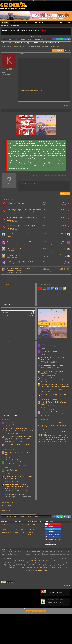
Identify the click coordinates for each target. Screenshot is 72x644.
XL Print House (5, 508)
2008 (39, 423)
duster (55, 429)
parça (63, 437)
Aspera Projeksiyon (6, 513)
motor (40, 437)
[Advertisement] (54, 517)
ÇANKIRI (43, 348)
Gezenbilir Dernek (20, 546)
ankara (50, 423)
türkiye (40, 441)
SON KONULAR (7, 419)
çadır (48, 425)
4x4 (43, 423)
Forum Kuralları (32, 544)
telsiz (65, 439)
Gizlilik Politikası (33, 549)
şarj (47, 439)
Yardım (30, 554)
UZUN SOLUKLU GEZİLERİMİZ (49, 363)
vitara (45, 441)
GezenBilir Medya (42, 590)
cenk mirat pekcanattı (45, 427)
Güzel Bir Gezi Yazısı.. (16, 255)
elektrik (60, 429)
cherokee (56, 427)
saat (43, 439)
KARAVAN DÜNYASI (24, 22)
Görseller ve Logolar (6, 551)
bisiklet (44, 425)
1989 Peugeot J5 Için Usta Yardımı (52, 412)
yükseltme (63, 441)
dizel (46, 429)
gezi (46, 432)
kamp (65, 432)
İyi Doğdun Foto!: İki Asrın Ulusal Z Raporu (55, 394)
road (67, 437)
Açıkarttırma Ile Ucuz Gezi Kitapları (21, 242)
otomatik (57, 437)
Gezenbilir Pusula (20, 544)
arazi (39, 425)
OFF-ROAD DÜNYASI (41, 22)
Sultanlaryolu (10, 273)
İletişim (3, 554)
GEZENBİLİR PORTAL (22, 1)
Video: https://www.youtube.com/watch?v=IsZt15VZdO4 (33, 91)
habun (9, 238)
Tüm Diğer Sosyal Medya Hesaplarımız (55, 561)
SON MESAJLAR (42, 342)
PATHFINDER (9, 474)
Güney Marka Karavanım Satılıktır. (52, 372)
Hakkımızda (5, 544)
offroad (51, 437)
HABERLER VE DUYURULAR (49, 399)
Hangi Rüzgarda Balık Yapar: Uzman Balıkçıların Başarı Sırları (17, 463)
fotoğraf (66, 429)
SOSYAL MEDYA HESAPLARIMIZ (59, 1)
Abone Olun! (54, 564)
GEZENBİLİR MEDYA (45, 1)
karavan (42, 435)
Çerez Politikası (32, 551)
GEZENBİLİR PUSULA (10, 1)
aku (46, 423)
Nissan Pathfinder (11, 470)
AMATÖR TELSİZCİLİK (47, 409)
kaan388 (16, 46)
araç (61, 423)
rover (39, 439)
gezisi (50, 432)
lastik (49, 435)
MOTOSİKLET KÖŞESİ (47, 381)
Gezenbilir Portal (20, 551)
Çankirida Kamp (46, 345)
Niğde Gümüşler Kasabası (17, 203)
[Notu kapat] (68, 611)
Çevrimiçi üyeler (8, 342)
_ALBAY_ (9, 244)
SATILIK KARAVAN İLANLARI (49, 375)
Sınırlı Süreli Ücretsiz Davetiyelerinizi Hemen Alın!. (57, 621)
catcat (9, 250)
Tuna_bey (31, 318)
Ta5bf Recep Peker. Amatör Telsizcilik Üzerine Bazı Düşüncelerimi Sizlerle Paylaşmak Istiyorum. (18, 486)
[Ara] (69, 23)
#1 (70, 54)
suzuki (55, 439)
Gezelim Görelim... (14, 249)
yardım (57, 441)
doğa (50, 429)
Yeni (11, 22)
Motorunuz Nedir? (47, 378)
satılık (50, 439)
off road (45, 437)
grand (55, 432)
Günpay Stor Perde (6, 510)
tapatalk (60, 439)
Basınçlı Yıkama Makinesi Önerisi (52, 365)
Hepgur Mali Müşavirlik (7, 506)
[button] (14, 23)
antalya (56, 423)
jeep (59, 432)
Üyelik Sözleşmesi (33, 546)
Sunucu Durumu (6, 598)
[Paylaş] (67, 54)
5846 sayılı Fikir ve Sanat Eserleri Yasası (41, 579)
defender (63, 427)
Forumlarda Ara (14, 26)
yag (48, 441)
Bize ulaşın (67, 605)
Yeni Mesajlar (5, 26)
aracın (65, 423)
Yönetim (4, 546)
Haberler (4, 549)
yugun (4, 345)
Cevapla (68, 105)
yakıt (52, 441)
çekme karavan (61, 425)
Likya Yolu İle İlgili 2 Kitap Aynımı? (21, 262)
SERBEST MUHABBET (47, 369)
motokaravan (61, 435)
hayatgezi (10, 264)
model (54, 435)
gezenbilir (41, 432)
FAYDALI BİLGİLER (11, 498)
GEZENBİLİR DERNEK (34, 1)
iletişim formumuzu (45, 587)
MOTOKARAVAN (46, 415)
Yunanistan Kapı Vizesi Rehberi (16, 495)
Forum (5, 22)
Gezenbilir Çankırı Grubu (49, 351)
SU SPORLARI (9, 467)
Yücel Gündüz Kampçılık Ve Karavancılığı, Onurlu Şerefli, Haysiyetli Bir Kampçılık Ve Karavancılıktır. (55, 386)
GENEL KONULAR (46, 391)
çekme (53, 425)
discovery (41, 429)
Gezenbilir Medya (20, 549)
